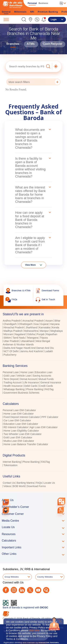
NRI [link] (32, 12)
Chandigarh (10, 324)
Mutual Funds (46, 379)
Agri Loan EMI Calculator (44, 427)
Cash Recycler (53, 44)
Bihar (57, 321)
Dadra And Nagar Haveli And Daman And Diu (29, 348)
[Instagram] (14, 590)
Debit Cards (31, 386)
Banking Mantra (25, 483)
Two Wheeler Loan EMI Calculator (23, 434)
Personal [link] (32, 3)
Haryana (55, 324)
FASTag (49, 389)
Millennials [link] (20, 12)
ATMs (31, 44)
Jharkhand (31, 327)
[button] (24, 19)
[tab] (33, 366)
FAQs (39, 483)
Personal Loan (11, 372)
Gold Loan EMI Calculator (18, 437)
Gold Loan (9, 376)
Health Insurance (13, 386)
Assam (49, 321)
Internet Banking (12, 462)
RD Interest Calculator (16, 427)
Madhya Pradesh (13, 331)
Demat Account (28, 379)
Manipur (44, 331)
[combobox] (61, 501)
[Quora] (46, 590)
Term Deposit (11, 379)
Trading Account (13, 382)
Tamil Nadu (19, 338)
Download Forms (36, 486)
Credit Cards (46, 386)
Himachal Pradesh (14, 327)
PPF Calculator (50, 417)
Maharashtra (31, 331)
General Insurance (51, 382)
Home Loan (27, 372)
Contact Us (9, 483)
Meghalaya (57, 331)
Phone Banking (35, 389)
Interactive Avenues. (49, 642)
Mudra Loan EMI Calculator (19, 441)
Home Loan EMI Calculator (19, 414)
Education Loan (44, 372)
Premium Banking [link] (48, 12)
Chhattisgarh (25, 324)
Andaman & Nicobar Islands (18, 344)
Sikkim (7, 338)
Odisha (31, 334)
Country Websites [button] (45, 577)
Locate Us (49, 483)
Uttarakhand (27, 341)
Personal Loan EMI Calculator (19, 410)
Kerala (56, 327)
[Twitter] (30, 590)
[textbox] (25, 66)
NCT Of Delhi (11, 351)
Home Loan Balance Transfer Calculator (26, 444)
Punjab (41, 334)
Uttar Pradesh (11, 341)
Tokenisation (11, 465)
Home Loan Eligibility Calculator (21, 431)
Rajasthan (52, 334)
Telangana (32, 338)
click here (34, 630)
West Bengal (43, 341)
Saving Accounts (42, 376)
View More (30, 265)
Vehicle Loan (24, 376)
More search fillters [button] (34, 82)
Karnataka (45, 327)
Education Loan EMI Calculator (21, 424)
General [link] (6, 12)
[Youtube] (38, 590)
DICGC (44, 607)
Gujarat (44, 324)
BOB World (19, 486)
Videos (7, 486)
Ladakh (49, 351)
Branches (13, 44)
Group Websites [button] (12, 577)
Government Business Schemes (21, 393)
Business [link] (43, 3)
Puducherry (10, 355)
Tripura (44, 338)
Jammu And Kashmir (32, 351)
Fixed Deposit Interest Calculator (22, 417)
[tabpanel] (33, 338)
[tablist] (33, 399)
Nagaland (20, 334)
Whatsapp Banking (14, 389)
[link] (30, 19)
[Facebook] (6, 590)
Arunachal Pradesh (33, 321)
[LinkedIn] (22, 590)
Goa (36, 324)
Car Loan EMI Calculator (17, 420)
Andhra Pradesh (12, 321)
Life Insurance (31, 382)
